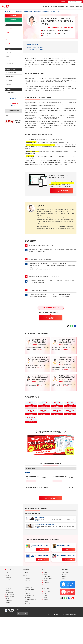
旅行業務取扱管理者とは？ (42, 517)
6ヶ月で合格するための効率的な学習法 (35, 50)
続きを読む (37, 520)
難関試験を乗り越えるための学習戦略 (35, 47)
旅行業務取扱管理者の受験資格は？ (44, 525)
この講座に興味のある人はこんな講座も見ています (13, 111)
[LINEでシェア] (72, 326)
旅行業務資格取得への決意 (32, 44)
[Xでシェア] (68, 326)
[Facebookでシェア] (75, 326)
